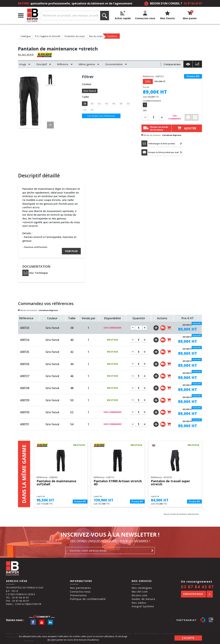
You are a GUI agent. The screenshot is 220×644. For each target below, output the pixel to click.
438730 (25, 412)
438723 (25, 328)
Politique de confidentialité (88, 599)
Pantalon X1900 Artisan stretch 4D (118, 483)
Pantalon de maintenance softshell (56, 483)
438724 (25, 340)
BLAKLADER (26, 55)
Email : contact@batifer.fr (24, 604)
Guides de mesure (143, 599)
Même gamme (87, 64)
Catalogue (26, 36)
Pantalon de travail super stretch (170, 483)
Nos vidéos (139, 603)
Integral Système (143, 606)
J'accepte (188, 638)
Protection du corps (75, 36)
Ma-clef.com (140, 592)
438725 (25, 352)
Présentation (78, 595)
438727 (25, 376)
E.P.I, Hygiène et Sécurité (48, 36)
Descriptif (42, 64)
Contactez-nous (80, 592)
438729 (25, 400)
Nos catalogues (142, 588)
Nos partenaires (81, 588)
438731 (25, 424)
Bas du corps (96, 36)
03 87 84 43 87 (193, 3)
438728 (25, 388)
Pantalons (112, 36)
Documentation (114, 64)
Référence (63, 64)
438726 (25, 364)
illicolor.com (140, 595)
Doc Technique (35, 273)
